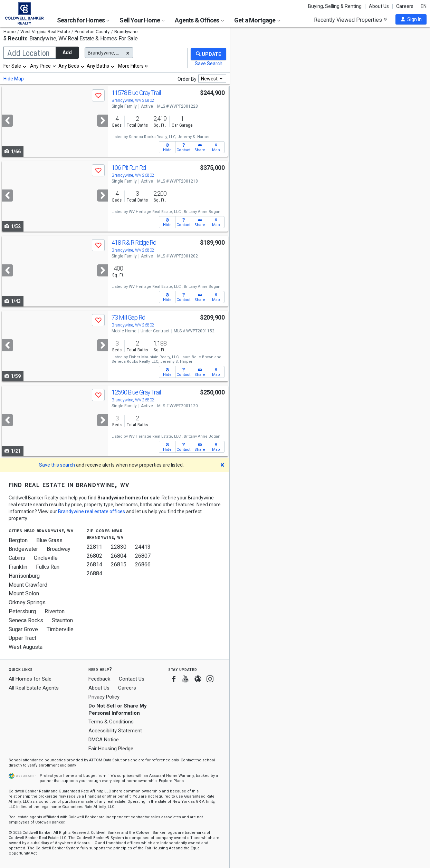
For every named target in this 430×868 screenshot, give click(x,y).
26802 (94, 556)
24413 (143, 547)
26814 (94, 564)
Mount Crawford (28, 585)
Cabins (17, 558)
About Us (379, 6)
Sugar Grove (23, 629)
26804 (119, 556)
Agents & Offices (199, 20)
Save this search (57, 465)
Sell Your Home (142, 20)
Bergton (18, 540)
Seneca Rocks (26, 620)
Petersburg (22, 611)
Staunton (62, 620)
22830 (119, 547)
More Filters (131, 66)
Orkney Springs (27, 602)
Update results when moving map (283, 38)
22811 (94, 547)
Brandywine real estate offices (92, 511)
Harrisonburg (24, 576)
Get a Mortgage (257, 20)
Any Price (40, 66)
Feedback (99, 679)
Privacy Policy (104, 697)
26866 (143, 564)
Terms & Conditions (111, 722)
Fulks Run (48, 567)
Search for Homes (83, 20)
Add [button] (67, 52)
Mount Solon (24, 593)
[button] (411, 19)
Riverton (55, 611)
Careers (405, 6)
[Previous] (7, 121)
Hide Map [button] (14, 79)
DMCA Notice (104, 740)
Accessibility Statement (115, 731)
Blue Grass (49, 540)
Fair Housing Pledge (111, 749)
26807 (143, 556)
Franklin (18, 567)
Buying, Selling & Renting (335, 6)
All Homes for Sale (30, 679)
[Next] (103, 121)
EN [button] (424, 6)
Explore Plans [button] (171, 781)
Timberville (60, 629)
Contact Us (132, 679)
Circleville (46, 558)
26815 (119, 564)
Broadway (59, 549)
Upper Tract (22, 638)
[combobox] (15, 66)
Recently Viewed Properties (350, 20)
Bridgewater (23, 549)
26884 (94, 573)
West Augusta (26, 647)
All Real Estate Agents (34, 688)
